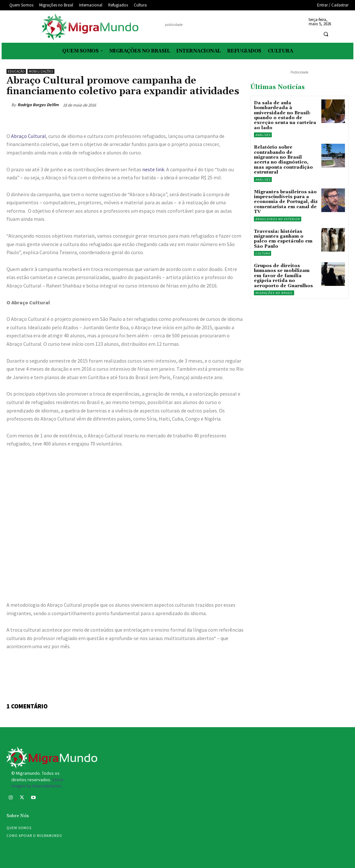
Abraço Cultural (29, 136)
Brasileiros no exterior (278, 219)
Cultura (263, 253)
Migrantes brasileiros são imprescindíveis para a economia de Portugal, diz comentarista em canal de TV (286, 202)
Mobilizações (41, 71)
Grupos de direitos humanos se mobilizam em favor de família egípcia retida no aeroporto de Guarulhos (283, 276)
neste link (153, 169)
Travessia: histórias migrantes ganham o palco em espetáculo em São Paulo (283, 239)
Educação (16, 71)
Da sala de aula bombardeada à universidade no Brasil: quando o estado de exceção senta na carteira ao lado (285, 115)
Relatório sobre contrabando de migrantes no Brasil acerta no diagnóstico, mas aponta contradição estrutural (283, 160)
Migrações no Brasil (274, 293)
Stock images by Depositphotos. (37, 783)
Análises (263, 135)
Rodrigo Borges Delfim (38, 105)
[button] (326, 34)
